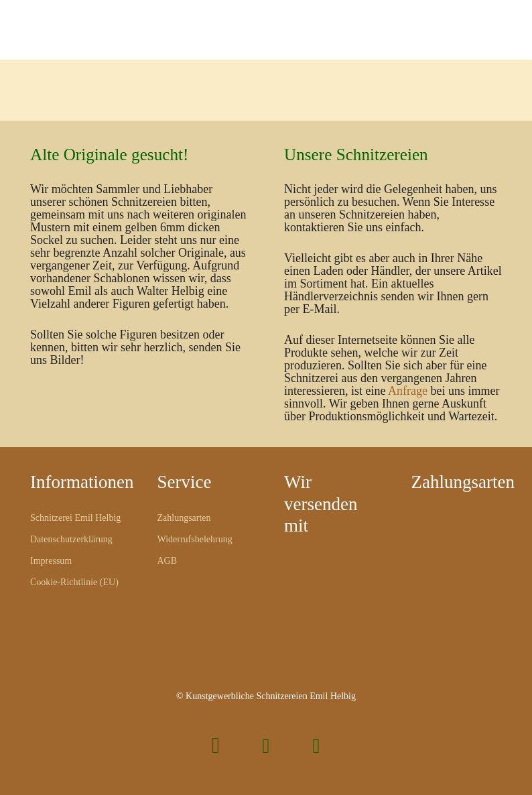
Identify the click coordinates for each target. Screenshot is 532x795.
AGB (168, 561)
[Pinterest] (317, 746)
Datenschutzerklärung (71, 539)
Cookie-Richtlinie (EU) (74, 582)
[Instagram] (216, 746)
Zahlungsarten (184, 518)
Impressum (51, 561)
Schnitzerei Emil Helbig (75, 518)
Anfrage (408, 391)
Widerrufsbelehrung (195, 539)
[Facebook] (266, 746)
